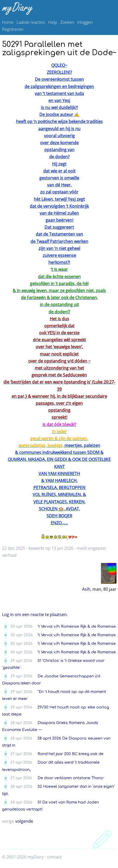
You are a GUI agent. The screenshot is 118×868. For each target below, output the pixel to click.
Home (8, 22)
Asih (86, 589)
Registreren (13, 29)
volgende (24, 821)
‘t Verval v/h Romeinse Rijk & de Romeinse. (77, 626)
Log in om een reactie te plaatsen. (35, 614)
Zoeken (67, 22)
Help (53, 22)
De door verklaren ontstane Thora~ (71, 778)
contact (54, 857)
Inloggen (85, 22)
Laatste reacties (31, 22)
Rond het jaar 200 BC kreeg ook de (71, 754)
